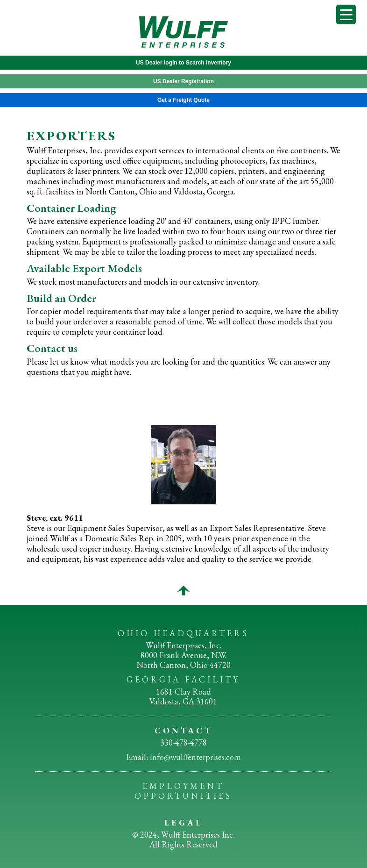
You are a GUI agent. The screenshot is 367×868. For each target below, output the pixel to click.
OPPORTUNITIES (183, 796)
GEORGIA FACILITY (183, 679)
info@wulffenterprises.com (195, 757)
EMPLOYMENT (183, 786)
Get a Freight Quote (183, 100)
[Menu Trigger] (346, 14)
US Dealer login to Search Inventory (183, 63)
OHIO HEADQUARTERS (183, 633)
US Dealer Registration (183, 81)
